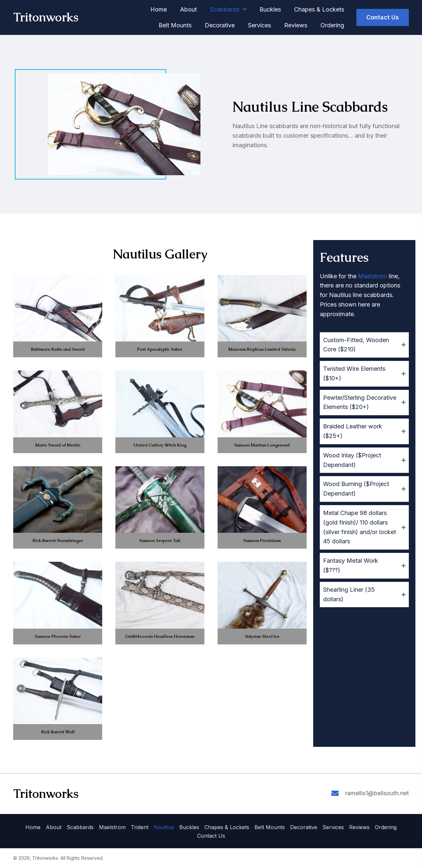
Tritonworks (46, 17)
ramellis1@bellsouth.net (377, 793)
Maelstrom (373, 276)
